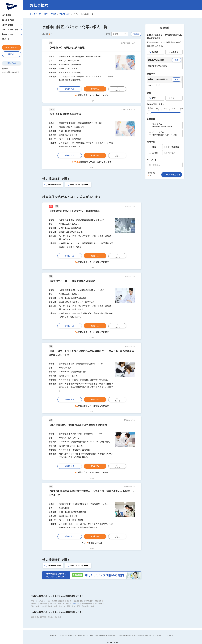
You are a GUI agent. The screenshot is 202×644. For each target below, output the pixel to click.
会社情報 (5, 69)
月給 (171, 98)
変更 (176, 60)
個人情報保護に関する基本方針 (106, 635)
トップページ (35, 14)
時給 (153, 98)
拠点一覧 (6, 39)
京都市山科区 (65, 14)
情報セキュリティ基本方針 (154, 635)
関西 (46, 14)
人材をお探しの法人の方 (11, 72)
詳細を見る (70, 89)
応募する (95, 89)
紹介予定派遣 (172, 147)
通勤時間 (173, 52)
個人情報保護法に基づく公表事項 (131, 635)
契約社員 (170, 153)
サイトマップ (170, 635)
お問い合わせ (12, 63)
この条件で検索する (172, 175)
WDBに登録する (12, 48)
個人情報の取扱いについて (84, 635)
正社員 (154, 153)
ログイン (12, 54)
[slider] (149, 112)
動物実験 (76, 604)
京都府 (53, 14)
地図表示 (136, 34)
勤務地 (154, 52)
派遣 (153, 147)
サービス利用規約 (66, 635)
